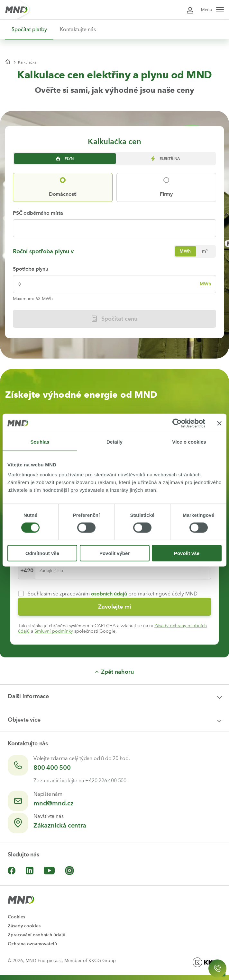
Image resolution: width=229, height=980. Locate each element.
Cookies (16, 917)
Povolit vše (187, 553)
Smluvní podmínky (54, 631)
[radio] (185, 251)
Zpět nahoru (114, 672)
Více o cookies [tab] (189, 442)
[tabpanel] (114, 269)
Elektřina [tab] (165, 159)
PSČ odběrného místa (38, 213)
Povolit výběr (114, 553)
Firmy (166, 194)
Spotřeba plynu (31, 269)
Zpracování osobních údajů (37, 935)
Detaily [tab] (114, 442)
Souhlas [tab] (40, 442)
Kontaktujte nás (78, 29)
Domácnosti (63, 194)
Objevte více (24, 720)
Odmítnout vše (42, 553)
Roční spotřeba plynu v (43, 251)
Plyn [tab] (64, 159)
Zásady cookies (24, 926)
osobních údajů (109, 594)
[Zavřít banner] (219, 423)
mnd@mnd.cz (54, 803)
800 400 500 (52, 768)
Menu (212, 10)
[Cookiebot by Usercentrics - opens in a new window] (177, 423)
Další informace (28, 696)
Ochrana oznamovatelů (32, 944)
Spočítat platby (29, 29)
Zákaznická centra (60, 825)
